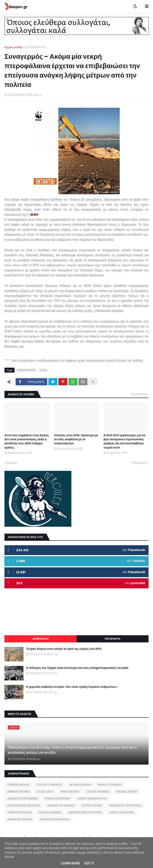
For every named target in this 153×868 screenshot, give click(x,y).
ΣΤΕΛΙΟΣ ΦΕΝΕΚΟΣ (98, 792)
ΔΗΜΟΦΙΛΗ (40, 639)
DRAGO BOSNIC (70, 792)
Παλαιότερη (139, 463)
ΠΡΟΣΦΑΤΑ (113, 639)
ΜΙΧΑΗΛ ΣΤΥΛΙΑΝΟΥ (110, 785)
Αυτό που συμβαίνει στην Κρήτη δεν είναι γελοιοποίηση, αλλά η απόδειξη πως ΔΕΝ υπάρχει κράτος (27, 441)
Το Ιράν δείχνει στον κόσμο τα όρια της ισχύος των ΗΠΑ (64, 649)
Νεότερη (12, 463)
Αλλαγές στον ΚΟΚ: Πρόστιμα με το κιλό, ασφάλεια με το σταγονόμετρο (76, 439)
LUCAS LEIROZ (45, 792)
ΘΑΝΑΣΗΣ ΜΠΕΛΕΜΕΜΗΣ (55, 819)
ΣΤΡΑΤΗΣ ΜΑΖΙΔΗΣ (18, 785)
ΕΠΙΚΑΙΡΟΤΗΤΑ (35, 47)
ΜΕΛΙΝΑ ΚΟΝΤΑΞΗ (80, 785)
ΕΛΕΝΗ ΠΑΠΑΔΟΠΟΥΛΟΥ (93, 799)
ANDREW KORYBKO (19, 792)
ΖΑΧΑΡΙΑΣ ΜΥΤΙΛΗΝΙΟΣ (61, 805)
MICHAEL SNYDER (127, 792)
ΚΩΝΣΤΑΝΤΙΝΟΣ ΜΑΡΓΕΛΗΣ (24, 805)
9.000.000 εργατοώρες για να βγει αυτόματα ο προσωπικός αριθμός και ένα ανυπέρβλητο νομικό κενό (124, 441)
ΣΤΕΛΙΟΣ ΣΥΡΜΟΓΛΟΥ (49, 785)
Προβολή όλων (140, 394)
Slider (43, 370)
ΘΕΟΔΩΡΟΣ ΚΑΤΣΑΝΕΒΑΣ (23, 799)
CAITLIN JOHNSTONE (121, 812)
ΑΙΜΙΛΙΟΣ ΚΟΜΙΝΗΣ (50, 812)
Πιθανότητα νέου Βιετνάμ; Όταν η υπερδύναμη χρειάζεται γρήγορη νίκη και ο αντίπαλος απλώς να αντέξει (72, 750)
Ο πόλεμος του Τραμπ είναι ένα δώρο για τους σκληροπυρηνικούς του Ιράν (77, 668)
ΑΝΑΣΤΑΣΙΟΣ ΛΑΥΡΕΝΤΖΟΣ (125, 805)
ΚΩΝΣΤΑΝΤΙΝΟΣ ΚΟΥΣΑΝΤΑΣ (85, 812)
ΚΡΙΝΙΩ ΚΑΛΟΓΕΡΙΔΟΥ (58, 799)
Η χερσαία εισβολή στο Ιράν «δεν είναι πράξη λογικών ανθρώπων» (72, 687)
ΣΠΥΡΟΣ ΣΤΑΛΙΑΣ (92, 805)
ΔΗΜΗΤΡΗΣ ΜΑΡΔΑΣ (20, 812)
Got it (89, 863)
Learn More (70, 863)
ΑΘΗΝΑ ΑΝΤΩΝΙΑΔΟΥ (20, 819)
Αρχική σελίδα (13, 47)
